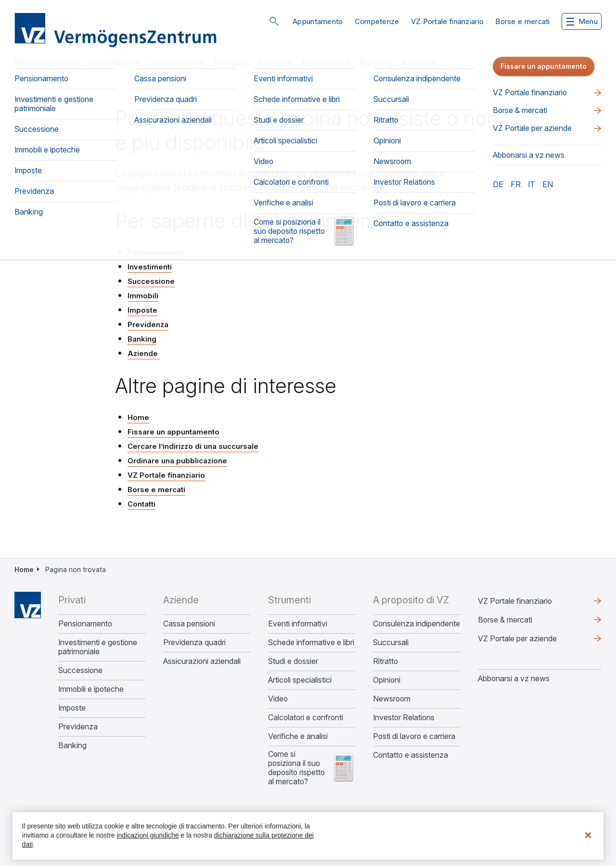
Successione (177, 63)
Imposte (275, 63)
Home (138, 417)
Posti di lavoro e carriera (414, 736)
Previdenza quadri (194, 643)
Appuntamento (318, 21)
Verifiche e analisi (298, 736)
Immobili (231, 63)
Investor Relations (404, 718)
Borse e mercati (523, 21)
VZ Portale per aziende (517, 638)
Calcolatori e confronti (306, 718)
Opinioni (387, 680)
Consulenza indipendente (417, 624)
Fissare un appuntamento (173, 432)
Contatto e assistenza (411, 755)
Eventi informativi (298, 624)
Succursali (391, 643)
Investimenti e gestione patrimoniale (98, 647)
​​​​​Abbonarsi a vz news (514, 678)
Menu (582, 21)
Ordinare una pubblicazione (177, 461)
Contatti (141, 504)
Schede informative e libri (311, 643)
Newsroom (392, 699)
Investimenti (115, 63)
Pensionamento (47, 63)
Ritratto (385, 661)
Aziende (418, 63)
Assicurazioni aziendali (202, 661)
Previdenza (326, 63)
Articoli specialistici (300, 680)
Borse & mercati (505, 620)
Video (278, 699)
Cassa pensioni (189, 624)
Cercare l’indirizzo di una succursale (193, 446)
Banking (376, 63)
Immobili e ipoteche (91, 689)
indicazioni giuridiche (148, 835)
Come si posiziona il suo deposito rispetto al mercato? (296, 768)
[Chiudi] (588, 835)
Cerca (274, 21)
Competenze (377, 21)
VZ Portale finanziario (448, 21)
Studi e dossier (293, 661)
